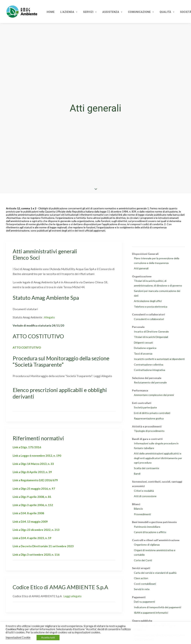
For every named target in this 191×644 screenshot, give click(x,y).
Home (51, 12)
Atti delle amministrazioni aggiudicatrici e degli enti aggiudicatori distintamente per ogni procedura (158, 458)
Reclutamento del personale (150, 382)
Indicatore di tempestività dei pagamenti (158, 607)
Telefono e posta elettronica (151, 307)
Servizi (90, 12)
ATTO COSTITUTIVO (27, 347)
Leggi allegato (72, 596)
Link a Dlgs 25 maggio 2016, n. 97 (34, 489)
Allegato (49, 317)
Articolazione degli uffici (148, 301)
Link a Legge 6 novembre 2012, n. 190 (37, 456)
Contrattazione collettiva (149, 364)
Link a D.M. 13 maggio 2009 (30, 522)
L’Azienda (69, 12)
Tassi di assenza (143, 354)
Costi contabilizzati (145, 584)
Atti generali (141, 268)
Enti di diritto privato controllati (152, 413)
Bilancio (138, 509)
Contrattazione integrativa (149, 370)
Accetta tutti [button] (48, 637)
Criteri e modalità (144, 491)
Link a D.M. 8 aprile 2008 (28, 513)
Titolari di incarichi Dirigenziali (151, 337)
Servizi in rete (142, 589)
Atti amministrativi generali (45, 251)
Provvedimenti (142, 514)
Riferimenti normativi (38, 438)
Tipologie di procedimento (149, 431)
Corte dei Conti (143, 560)
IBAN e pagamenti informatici (151, 613)
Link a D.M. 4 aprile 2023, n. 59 (32, 538)
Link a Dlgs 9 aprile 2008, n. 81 (32, 497)
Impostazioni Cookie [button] (18, 637)
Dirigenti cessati (143, 343)
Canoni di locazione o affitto (150, 532)
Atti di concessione (145, 496)
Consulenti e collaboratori (149, 319)
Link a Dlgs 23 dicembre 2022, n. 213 (36, 530)
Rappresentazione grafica (149, 418)
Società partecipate (145, 407)
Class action (141, 578)
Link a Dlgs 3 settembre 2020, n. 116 (36, 555)
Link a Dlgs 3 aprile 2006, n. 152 (33, 505)
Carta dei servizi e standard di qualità (155, 573)
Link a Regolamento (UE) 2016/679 (35, 480)
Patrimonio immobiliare (147, 527)
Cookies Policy (15, 629)
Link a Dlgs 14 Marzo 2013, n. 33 (33, 464)
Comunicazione (141, 12)
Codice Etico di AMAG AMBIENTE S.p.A (60, 587)
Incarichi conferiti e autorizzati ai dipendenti (159, 359)
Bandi (137, 474)
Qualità (167, 12)
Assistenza (112, 12)
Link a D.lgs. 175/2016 (27, 447)
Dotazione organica (145, 348)
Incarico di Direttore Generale (151, 332)
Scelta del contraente (147, 468)
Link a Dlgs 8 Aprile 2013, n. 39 (32, 472)
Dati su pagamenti (144, 602)
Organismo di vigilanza (147, 545)
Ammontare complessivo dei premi (154, 395)
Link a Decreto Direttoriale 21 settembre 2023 (43, 546)
